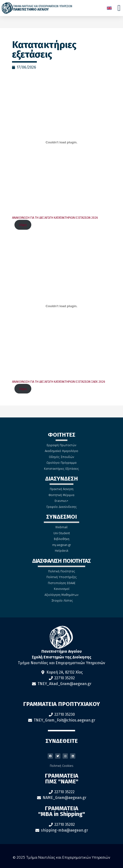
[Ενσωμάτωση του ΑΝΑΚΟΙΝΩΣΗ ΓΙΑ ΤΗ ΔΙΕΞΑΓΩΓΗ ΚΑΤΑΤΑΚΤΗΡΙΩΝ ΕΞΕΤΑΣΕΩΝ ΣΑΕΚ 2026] (61, 306)
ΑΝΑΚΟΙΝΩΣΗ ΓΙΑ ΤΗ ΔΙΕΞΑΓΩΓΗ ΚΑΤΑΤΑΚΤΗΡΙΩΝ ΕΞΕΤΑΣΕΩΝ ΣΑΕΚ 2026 (59, 382)
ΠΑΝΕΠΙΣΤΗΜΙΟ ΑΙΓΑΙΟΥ (31, 9)
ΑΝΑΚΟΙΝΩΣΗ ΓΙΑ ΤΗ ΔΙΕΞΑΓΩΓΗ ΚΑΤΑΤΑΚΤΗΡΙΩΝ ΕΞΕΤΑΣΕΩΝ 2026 (55, 218)
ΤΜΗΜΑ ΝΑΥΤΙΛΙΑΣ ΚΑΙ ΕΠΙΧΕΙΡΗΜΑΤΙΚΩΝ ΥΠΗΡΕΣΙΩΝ (43, 6)
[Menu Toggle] (119, 8)
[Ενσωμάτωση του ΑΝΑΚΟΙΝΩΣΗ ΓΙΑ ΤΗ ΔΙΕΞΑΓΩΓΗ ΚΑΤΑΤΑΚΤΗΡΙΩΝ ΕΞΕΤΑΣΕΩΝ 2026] (61, 142)
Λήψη (23, 225)
